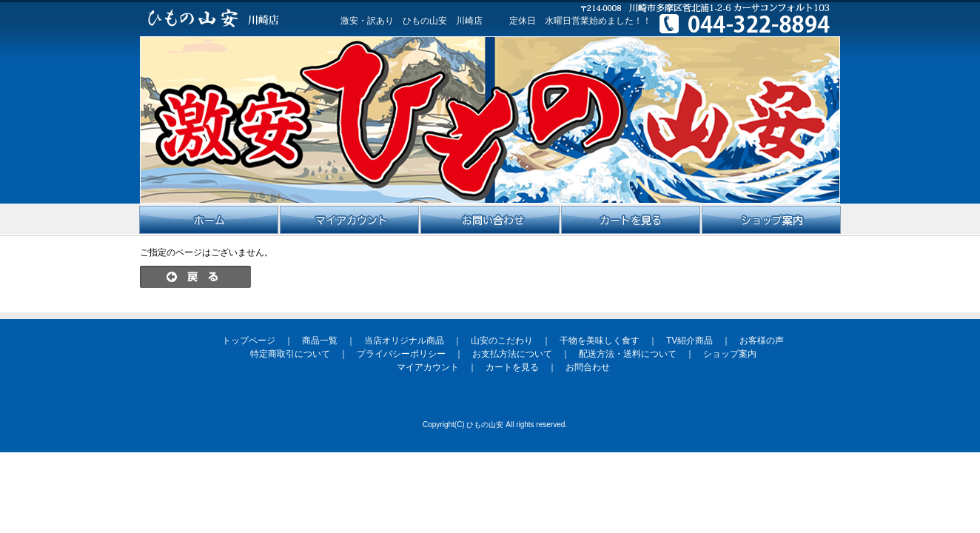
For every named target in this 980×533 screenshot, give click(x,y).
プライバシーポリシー (401, 354)
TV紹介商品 (689, 341)
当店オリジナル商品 (404, 341)
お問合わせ (588, 367)
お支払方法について (512, 354)
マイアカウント (428, 367)
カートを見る (512, 367)
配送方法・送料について (628, 354)
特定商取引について (290, 354)
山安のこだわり (502, 341)
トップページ (249, 341)
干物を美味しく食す (600, 341)
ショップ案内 (730, 354)
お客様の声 (762, 341)
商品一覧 (320, 341)
